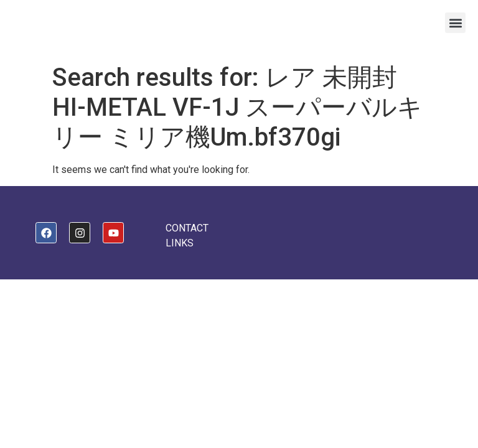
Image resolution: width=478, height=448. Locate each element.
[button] (455, 23)
